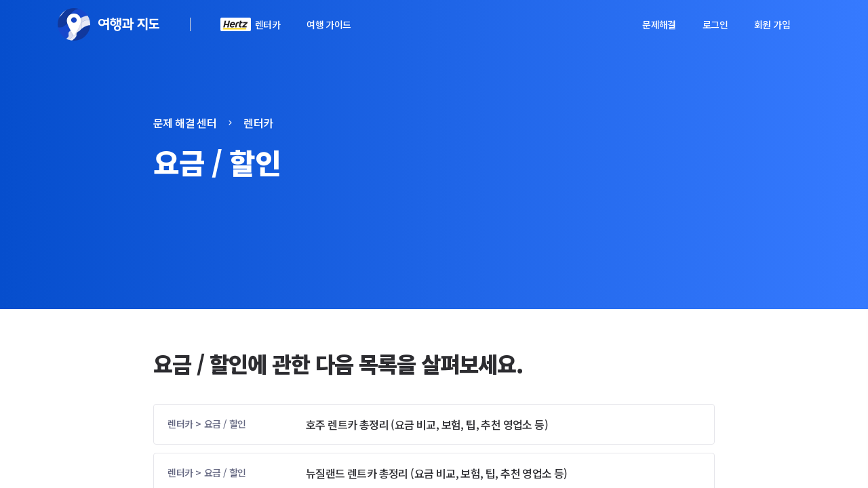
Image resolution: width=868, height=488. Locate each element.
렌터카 (268, 24)
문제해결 (659, 24)
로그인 (715, 24)
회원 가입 (772, 24)
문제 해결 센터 (185, 123)
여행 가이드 (329, 24)
